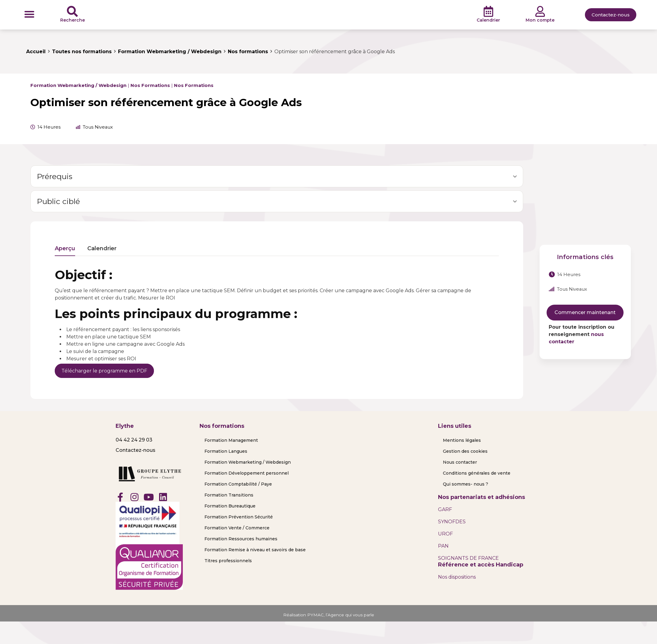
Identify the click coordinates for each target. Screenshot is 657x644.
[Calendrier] (488, 12)
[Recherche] (72, 12)
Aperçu (65, 249)
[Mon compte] (540, 12)
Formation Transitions (229, 495)
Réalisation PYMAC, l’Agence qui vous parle (329, 615)
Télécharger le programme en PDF (104, 371)
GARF (445, 509)
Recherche (73, 20)
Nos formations (150, 85)
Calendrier (488, 20)
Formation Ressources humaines (241, 539)
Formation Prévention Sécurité (239, 517)
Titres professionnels (228, 561)
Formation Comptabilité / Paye (238, 484)
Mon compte (540, 20)
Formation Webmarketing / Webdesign (78, 85)
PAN (443, 546)
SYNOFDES (452, 522)
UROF (445, 534)
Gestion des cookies (465, 451)
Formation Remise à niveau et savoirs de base (255, 550)
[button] (29, 14)
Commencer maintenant (585, 312)
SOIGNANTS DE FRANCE (468, 558)
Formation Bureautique (230, 506)
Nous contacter (460, 462)
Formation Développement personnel (247, 473)
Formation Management (231, 440)
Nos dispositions (457, 577)
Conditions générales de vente (477, 473)
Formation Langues (226, 451)
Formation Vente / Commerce (237, 528)
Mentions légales (462, 440)
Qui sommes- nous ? (466, 484)
